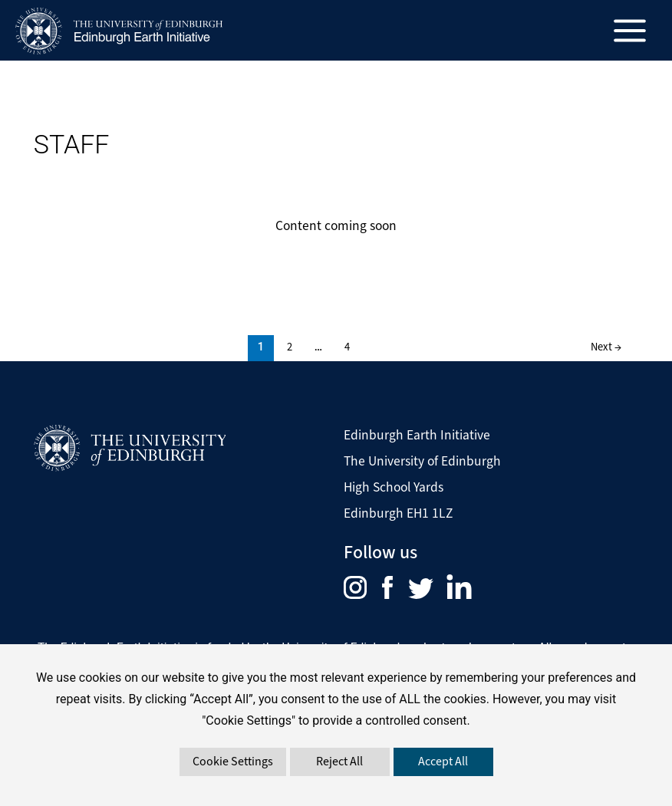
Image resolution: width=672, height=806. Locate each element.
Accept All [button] (443, 761)
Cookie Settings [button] (233, 761)
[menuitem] (363, 586)
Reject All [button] (339, 761)
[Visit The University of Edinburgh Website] (130, 449)
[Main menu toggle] (630, 30)
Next (606, 347)
